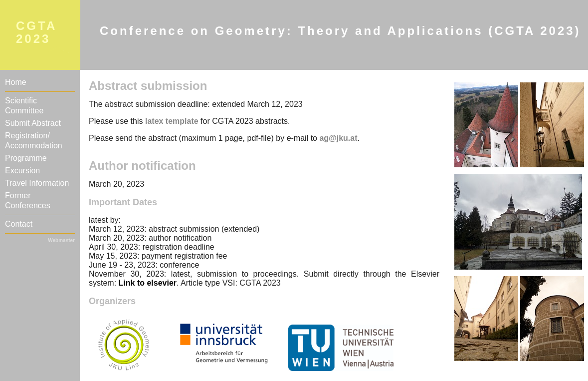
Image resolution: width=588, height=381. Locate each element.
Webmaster (61, 240)
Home (16, 82)
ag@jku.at (338, 138)
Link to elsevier (148, 283)
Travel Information (37, 183)
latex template (172, 121)
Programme (26, 158)
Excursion (22, 171)
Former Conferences (28, 200)
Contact (19, 224)
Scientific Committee (24, 106)
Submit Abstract (33, 123)
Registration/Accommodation (34, 141)
